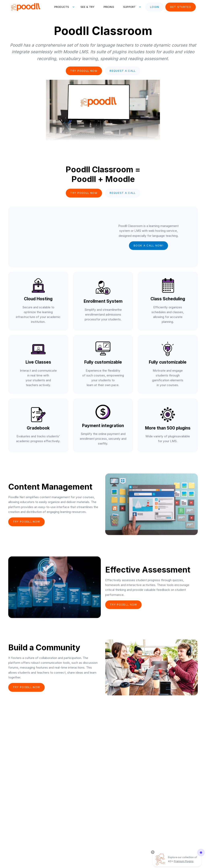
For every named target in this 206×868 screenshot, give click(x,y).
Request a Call (123, 71)
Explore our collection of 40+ (182, 859)
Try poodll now (84, 71)
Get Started (181, 7)
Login (155, 7)
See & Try (87, 7)
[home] (25, 7)
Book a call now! (148, 246)
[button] (63, 7)
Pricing (109, 7)
